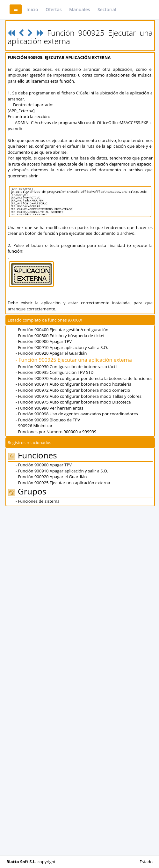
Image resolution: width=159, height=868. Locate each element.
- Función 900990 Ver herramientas (49, 408)
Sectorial (107, 9)
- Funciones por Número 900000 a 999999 (56, 432)
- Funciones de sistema (38, 501)
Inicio (32, 9)
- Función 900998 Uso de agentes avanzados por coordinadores (77, 414)
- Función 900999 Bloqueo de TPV (48, 420)
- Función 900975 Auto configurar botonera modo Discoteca (73, 402)
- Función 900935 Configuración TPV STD (55, 372)
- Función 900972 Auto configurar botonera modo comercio (73, 390)
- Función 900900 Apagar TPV (44, 341)
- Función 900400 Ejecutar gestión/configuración (62, 330)
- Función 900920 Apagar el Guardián (51, 353)
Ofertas (54, 9)
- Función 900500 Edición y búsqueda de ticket (60, 336)
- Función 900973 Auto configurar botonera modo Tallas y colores (79, 396)
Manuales (80, 9)
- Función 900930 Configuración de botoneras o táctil (66, 367)
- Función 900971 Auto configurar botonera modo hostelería (74, 384)
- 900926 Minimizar (34, 426)
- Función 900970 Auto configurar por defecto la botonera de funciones (84, 378)
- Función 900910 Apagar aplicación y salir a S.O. (62, 347)
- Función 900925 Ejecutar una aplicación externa (74, 360)
